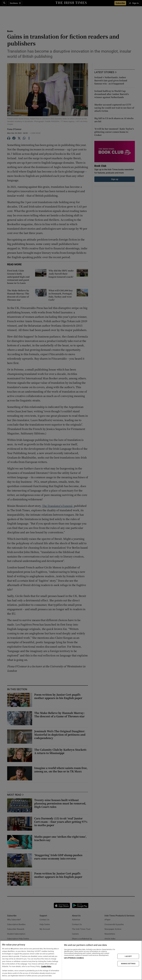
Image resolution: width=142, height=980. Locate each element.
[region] (71, 960)
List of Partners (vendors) (74, 958)
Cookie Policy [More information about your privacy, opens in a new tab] (46, 966)
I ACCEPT (128, 956)
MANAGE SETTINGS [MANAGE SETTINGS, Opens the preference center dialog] (128, 964)
